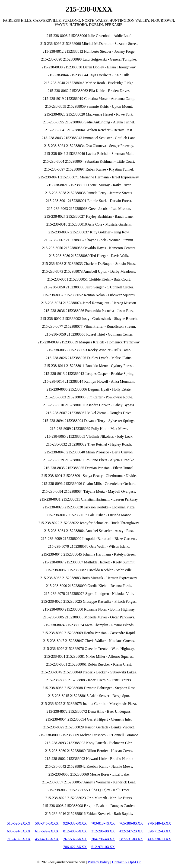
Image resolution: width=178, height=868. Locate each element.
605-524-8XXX (19, 831)
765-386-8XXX (131, 823)
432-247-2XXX (131, 831)
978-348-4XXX (159, 823)
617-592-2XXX (47, 831)
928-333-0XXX (75, 823)
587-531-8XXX (131, 839)
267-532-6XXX (75, 839)
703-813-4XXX (103, 823)
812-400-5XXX (75, 831)
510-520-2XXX (19, 823)
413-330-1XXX (159, 839)
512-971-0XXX (103, 847)
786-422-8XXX (75, 847)
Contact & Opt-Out (126, 862)
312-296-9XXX (103, 831)
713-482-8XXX (19, 839)
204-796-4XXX (103, 839)
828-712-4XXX (159, 831)
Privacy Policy (99, 862)
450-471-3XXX (47, 839)
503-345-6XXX (47, 823)
